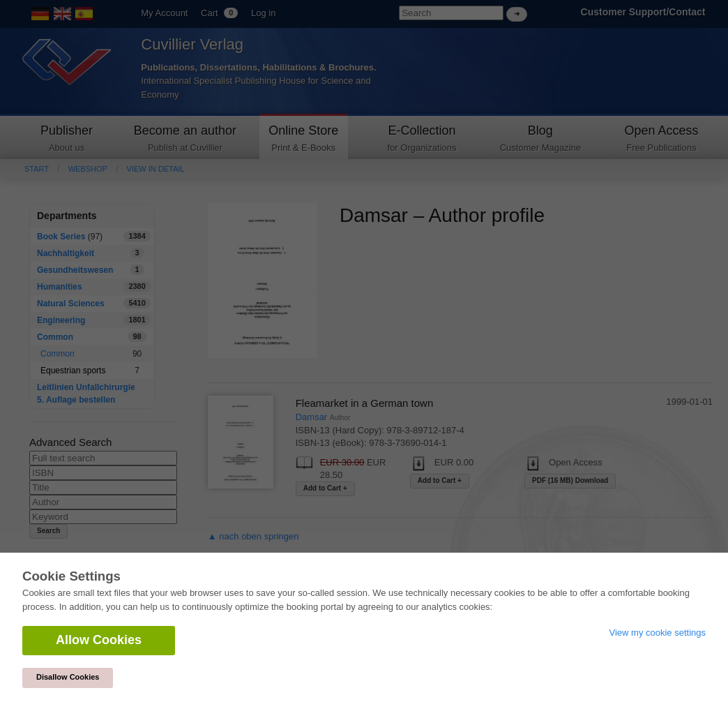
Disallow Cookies (68, 677)
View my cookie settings (658, 633)
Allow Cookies (99, 640)
